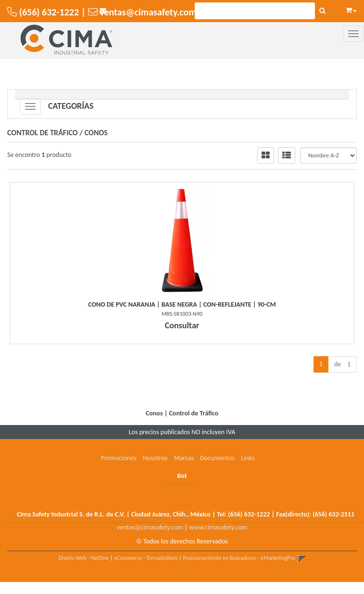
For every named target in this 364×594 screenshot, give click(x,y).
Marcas (183, 458)
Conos (96, 133)
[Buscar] (322, 11)
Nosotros (155, 458)
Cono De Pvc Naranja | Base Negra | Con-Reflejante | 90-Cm (182, 304)
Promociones (118, 458)
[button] (351, 9)
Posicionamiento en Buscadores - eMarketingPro (239, 558)
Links (248, 458)
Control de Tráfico (43, 133)
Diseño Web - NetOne (84, 558)
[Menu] (353, 34)
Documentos (217, 458)
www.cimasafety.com (218, 527)
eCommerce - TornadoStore (146, 558)
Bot (182, 476)
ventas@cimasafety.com (150, 527)
